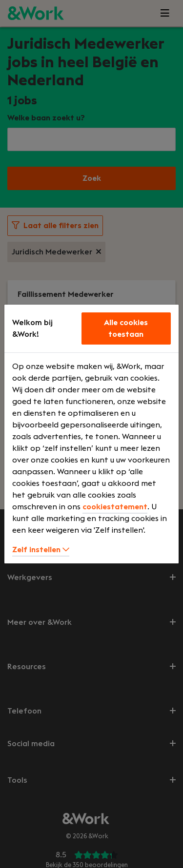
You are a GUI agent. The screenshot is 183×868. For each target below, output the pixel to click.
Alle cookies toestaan (126, 328)
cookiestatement (115, 507)
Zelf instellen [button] (41, 550)
